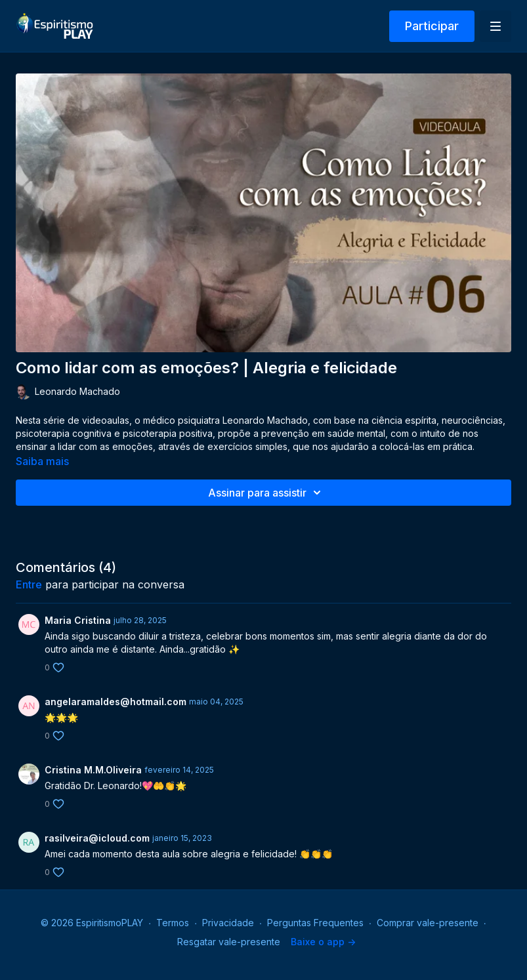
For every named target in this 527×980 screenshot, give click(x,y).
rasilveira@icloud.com (97, 838)
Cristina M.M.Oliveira (93, 770)
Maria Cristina (78, 620)
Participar (432, 26)
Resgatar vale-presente (229, 942)
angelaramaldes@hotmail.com (116, 702)
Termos (173, 923)
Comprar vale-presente (428, 923)
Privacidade (228, 923)
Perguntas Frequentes (315, 923)
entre (29, 584)
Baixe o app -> (323, 942)
